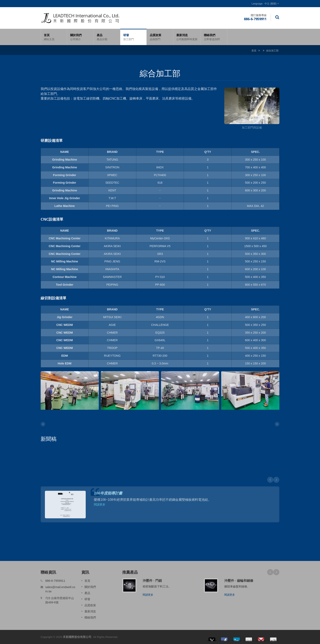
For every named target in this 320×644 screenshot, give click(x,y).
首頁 (54, 37)
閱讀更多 (148, 595)
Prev (270, 572)
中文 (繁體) (271, 4)
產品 (107, 37)
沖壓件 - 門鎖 (152, 581)
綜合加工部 (272, 51)
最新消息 (187, 37)
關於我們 (80, 37)
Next (276, 572)
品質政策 (160, 37)
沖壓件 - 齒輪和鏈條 (239, 581)
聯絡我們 (214, 37)
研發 (133, 37)
